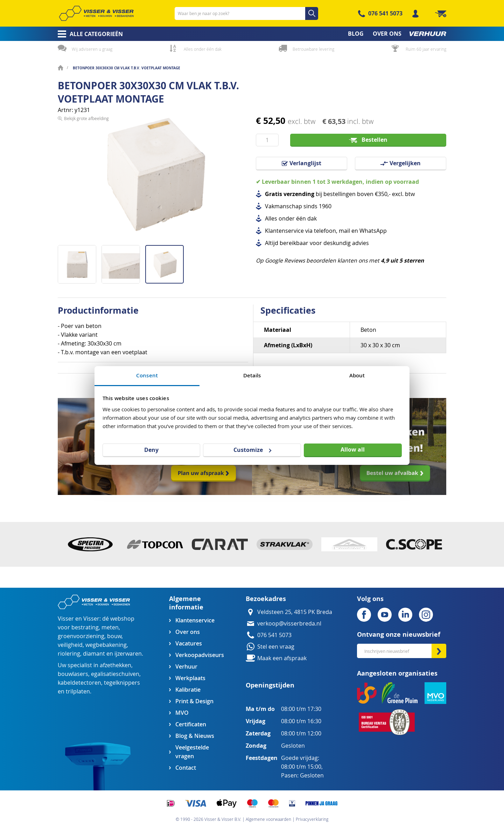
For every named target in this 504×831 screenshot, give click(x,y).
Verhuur (186, 667)
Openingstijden (270, 685)
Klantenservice (195, 620)
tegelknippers (122, 683)
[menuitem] (88, 34)
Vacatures (189, 644)
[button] (80, 262)
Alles (271, 219)
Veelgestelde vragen (192, 752)
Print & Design (194, 701)
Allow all (353, 449)
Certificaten (191, 724)
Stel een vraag (276, 647)
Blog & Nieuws (195, 736)
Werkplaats (190, 678)
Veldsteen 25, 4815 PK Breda (295, 612)
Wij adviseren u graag (92, 49)
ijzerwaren (128, 654)
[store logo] (96, 13)
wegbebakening (106, 645)
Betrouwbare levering (313, 49)
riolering (69, 654)
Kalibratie (188, 690)
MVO (182, 713)
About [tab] (357, 375)
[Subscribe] (439, 651)
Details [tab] (252, 375)
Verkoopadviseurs (199, 655)
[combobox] (246, 13)
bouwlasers (73, 674)
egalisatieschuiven (115, 674)
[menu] (252, 34)
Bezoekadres (266, 599)
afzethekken (115, 665)
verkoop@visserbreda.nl (289, 624)
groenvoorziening (81, 636)
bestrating (85, 627)
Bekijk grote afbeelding (86, 239)
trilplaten (78, 692)
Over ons (188, 632)
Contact (186, 768)
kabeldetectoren (79, 683)
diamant (94, 654)
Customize (252, 450)
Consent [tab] (147, 375)
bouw (114, 636)
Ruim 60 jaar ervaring (426, 49)
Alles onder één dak (203, 49)
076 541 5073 (385, 13)
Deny (151, 450)
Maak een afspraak (282, 658)
